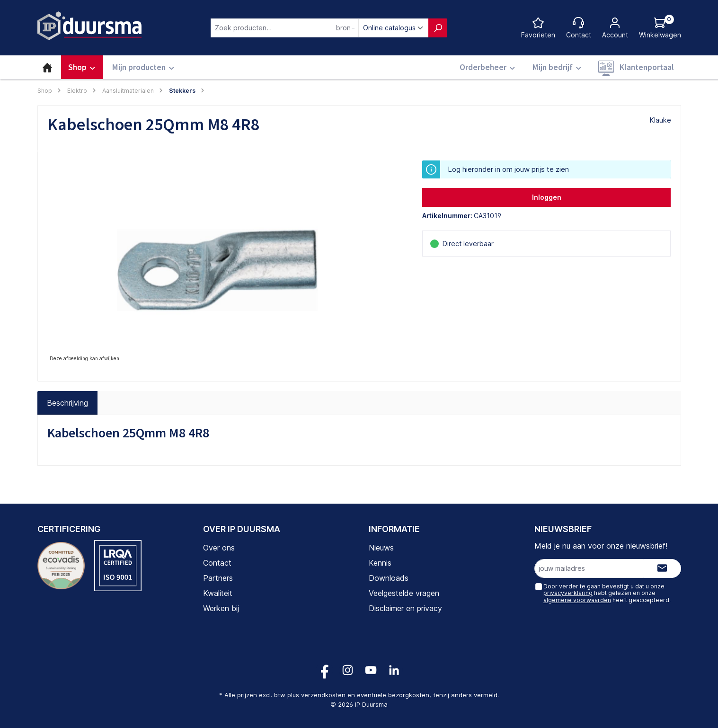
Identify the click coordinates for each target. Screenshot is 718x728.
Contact (217, 563)
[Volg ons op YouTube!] (371, 670)
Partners (218, 578)
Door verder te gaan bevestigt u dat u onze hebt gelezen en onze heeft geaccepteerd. (607, 593)
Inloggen (547, 197)
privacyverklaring (568, 593)
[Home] (47, 67)
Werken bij (221, 608)
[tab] (67, 403)
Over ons (219, 548)
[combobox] (285, 28)
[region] (225, 262)
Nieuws (381, 548)
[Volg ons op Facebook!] (324, 670)
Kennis (380, 563)
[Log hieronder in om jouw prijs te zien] (660, 28)
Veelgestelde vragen (404, 593)
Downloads (389, 578)
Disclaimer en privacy (405, 608)
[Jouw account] (615, 28)
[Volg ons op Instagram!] (348, 670)
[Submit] (662, 568)
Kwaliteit (218, 593)
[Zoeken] (438, 28)
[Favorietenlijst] (538, 28)
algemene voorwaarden (577, 600)
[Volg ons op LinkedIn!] (394, 670)
